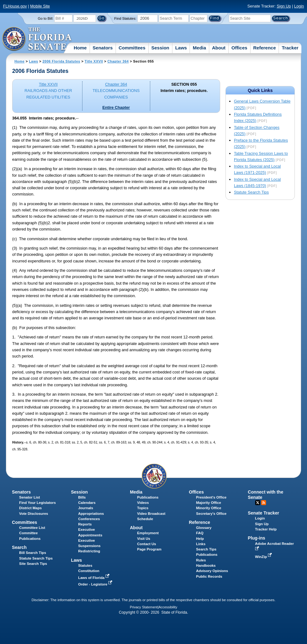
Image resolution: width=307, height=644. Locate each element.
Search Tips (206, 549)
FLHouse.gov (15, 6)
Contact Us (147, 544)
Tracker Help (266, 529)
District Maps (30, 508)
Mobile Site (40, 6)
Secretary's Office (211, 514)
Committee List (32, 528)
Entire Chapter (116, 107)
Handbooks (206, 565)
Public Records (209, 576)
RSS (264, 503)
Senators (103, 48)
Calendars (87, 503)
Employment (148, 533)
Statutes (85, 565)
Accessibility (168, 607)
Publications (148, 497)
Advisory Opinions (212, 571)
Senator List (30, 497)
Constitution (89, 571)
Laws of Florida (94, 578)
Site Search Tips (33, 564)
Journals (86, 508)
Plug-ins (257, 538)
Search (19, 547)
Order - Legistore (96, 584)
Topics (143, 508)
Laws (181, 48)
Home (80, 48)
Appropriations (91, 514)
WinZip (264, 557)
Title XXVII (94, 61)
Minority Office (209, 508)
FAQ (200, 533)
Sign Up (284, 6)
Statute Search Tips (251, 192)
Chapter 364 (118, 61)
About (219, 48)
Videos (143, 503)
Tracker (290, 48)
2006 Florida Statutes (61, 61)
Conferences (89, 519)
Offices (239, 48)
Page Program (149, 549)
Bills (82, 497)
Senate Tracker (264, 513)
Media (199, 48)
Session (160, 48)
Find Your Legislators (37, 503)
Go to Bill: (46, 18)
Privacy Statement (144, 607)
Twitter (258, 503)
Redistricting (89, 551)
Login (299, 6)
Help (200, 539)
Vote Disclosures (34, 514)
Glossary (204, 528)
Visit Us (144, 539)
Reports (85, 524)
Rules (201, 560)
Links (201, 544)
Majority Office (209, 503)
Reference (265, 48)
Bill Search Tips (32, 553)
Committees (132, 48)
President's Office (211, 497)
